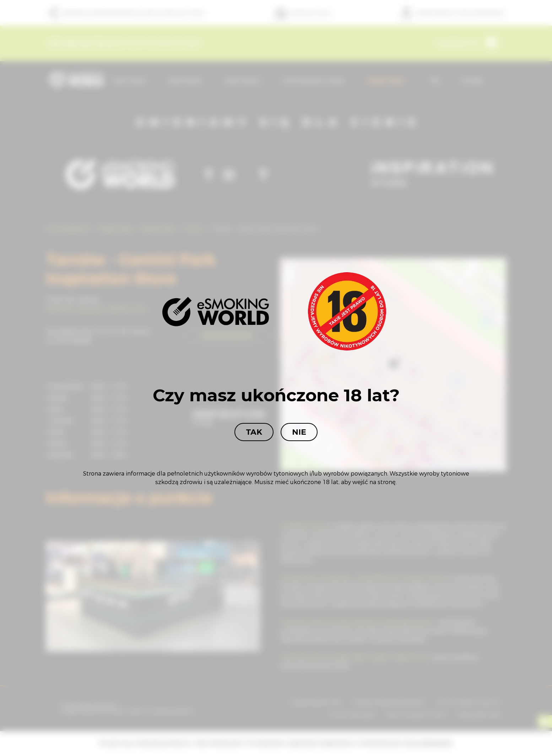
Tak (254, 432)
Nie (299, 432)
